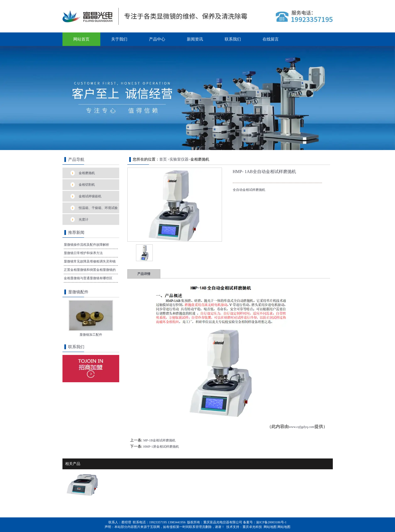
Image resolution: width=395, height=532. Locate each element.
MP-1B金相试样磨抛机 (159, 440)
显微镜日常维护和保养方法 (83, 253)
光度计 (84, 220)
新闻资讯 (195, 39)
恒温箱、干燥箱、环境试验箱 (98, 210)
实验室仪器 (179, 159)
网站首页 (81, 39)
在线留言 (271, 39)
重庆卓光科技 (252, 527)
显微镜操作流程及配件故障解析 (87, 245)
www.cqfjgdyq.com (302, 427)
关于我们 (119, 39)
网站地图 (270, 527)
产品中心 (157, 39)
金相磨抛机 (87, 173)
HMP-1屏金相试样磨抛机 (161, 447)
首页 (163, 159)
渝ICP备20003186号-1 (271, 522)
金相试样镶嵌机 (90, 196)
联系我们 (233, 39)
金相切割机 (87, 185)
